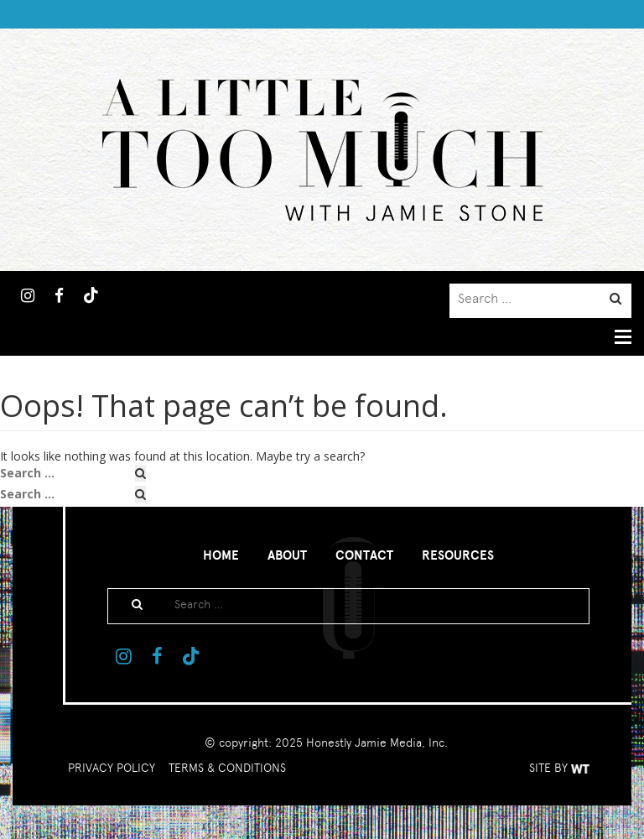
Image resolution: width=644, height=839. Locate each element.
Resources (458, 555)
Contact (364, 555)
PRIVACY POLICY (112, 768)
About (287, 555)
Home (221, 555)
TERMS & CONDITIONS (227, 768)
